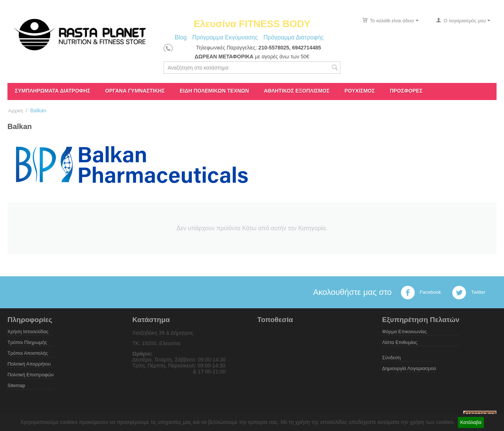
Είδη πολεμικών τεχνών (214, 91)
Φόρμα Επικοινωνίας (404, 332)
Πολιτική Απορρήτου (29, 364)
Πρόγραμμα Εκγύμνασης (225, 37)
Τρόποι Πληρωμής (27, 342)
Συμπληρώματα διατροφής (53, 91)
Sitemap (16, 385)
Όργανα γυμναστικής (135, 91)
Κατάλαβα (471, 422)
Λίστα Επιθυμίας (400, 342)
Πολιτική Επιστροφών (31, 375)
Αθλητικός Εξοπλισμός (297, 91)
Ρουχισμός (360, 91)
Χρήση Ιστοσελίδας (28, 332)
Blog (181, 37)
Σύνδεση (391, 358)
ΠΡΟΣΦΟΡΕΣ (406, 91)
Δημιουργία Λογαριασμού (409, 368)
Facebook (421, 293)
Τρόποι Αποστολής (28, 353)
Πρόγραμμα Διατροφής (293, 37)
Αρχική (16, 111)
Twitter (469, 293)
